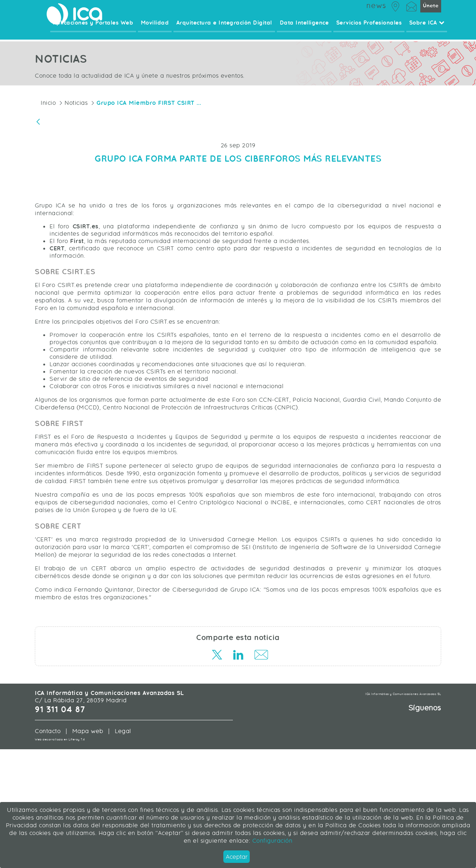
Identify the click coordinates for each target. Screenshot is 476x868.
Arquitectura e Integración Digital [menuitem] (228, 31)
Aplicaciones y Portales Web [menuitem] (100, 31)
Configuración (271, 841)
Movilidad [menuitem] (160, 31)
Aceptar (237, 857)
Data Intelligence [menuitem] (307, 31)
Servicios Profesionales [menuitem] (371, 31)
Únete (431, 13)
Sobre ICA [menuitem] (427, 31)
